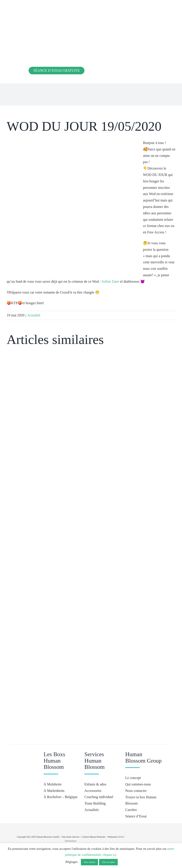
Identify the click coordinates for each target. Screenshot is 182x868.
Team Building (95, 803)
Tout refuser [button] (89, 862)
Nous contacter (136, 791)
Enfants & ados (95, 784)
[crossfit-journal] (151, 825)
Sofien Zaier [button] (110, 281)
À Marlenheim (54, 791)
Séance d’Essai (136, 816)
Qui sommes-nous (138, 784)
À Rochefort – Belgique (61, 797)
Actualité (34, 315)
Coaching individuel (99, 797)
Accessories (93, 791)
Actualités (92, 810)
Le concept (133, 778)
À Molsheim (53, 784)
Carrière (131, 810)
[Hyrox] (152, 837)
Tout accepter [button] (108, 862)
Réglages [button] (71, 862)
